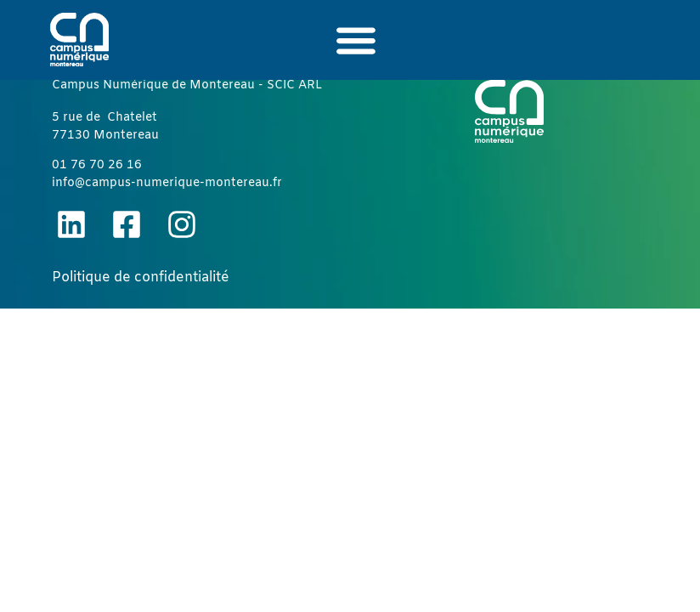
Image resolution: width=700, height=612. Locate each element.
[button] (356, 40)
